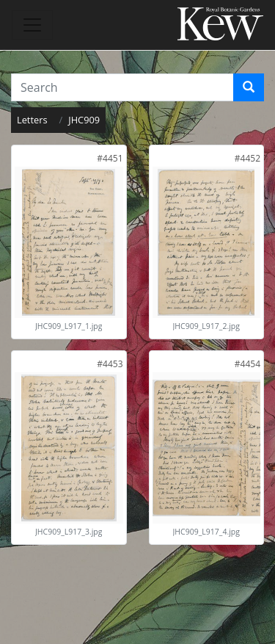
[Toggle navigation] (32, 25)
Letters (32, 120)
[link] (110, 158)
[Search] (249, 87)
